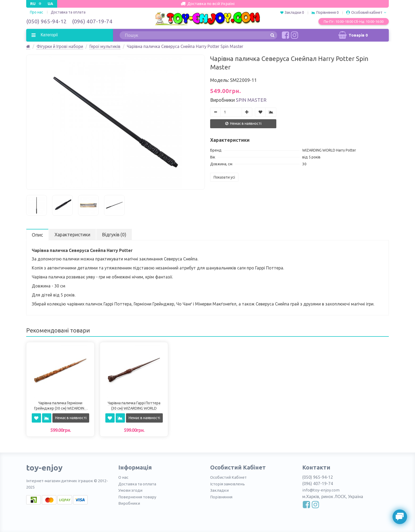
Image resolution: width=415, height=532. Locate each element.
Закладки (219, 490)
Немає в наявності (243, 123)
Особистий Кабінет (228, 477)
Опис (37, 235)
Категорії (49, 35)
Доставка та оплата (68, 12)
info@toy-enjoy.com (321, 490)
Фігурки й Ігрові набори (60, 46)
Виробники (129, 503)
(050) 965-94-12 (46, 21)
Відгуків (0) (114, 234)
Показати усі (224, 177)
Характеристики (72, 234)
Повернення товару (137, 497)
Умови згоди (130, 490)
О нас (123, 477)
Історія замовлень (227, 484)
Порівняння (221, 497)
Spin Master (251, 100)
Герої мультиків (105, 46)
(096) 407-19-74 (92, 21)
